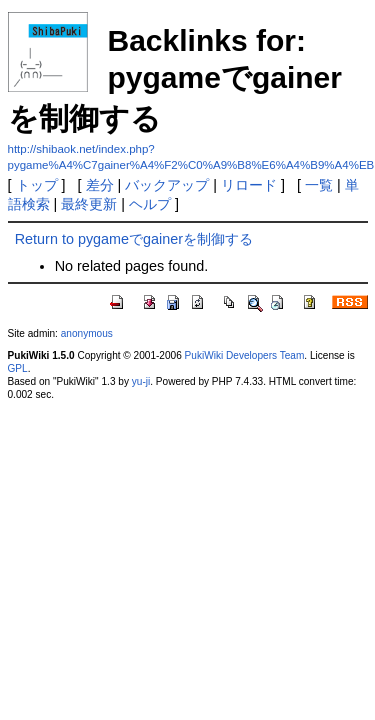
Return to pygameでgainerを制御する (134, 239)
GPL (18, 368)
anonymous (87, 333)
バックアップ (167, 185)
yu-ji (141, 381)
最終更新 (89, 204)
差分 (100, 185)
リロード (249, 185)
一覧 (319, 185)
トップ (37, 185)
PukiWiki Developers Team (245, 355)
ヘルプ (150, 204)
